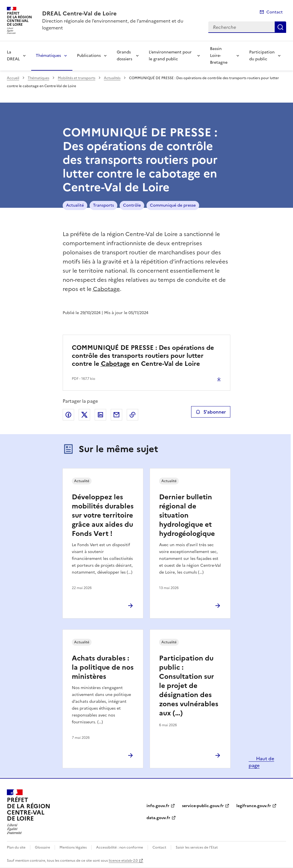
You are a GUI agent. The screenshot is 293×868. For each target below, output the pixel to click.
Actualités (112, 78)
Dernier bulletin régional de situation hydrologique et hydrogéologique (187, 515)
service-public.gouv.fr (203, 806)
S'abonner (211, 412)
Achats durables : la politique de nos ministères (103, 667)
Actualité (75, 205)
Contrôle (132, 205)
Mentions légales (73, 847)
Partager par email (116, 415)
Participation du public (262, 56)
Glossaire (42, 847)
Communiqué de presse (173, 205)
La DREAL (13, 56)
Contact (275, 12)
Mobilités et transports (77, 78)
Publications (89, 56)
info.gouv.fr (158, 806)
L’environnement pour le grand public (170, 56)
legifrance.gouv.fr (254, 806)
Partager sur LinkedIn (100, 415)
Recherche (280, 27)
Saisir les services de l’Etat (197, 847)
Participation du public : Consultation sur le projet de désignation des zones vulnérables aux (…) (189, 686)
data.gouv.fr (158, 818)
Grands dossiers (124, 56)
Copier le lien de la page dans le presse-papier (132, 415)
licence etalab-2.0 (123, 861)
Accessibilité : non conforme (120, 847)
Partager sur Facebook (68, 415)
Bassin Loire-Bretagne (219, 56)
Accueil (13, 78)
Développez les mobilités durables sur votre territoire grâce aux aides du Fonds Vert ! (103, 515)
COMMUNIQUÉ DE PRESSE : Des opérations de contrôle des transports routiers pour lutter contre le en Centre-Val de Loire (143, 356)
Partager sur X (84, 415)
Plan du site (16, 847)
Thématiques (48, 56)
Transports (103, 205)
